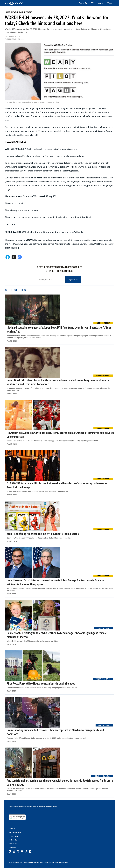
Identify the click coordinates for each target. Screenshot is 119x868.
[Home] (14, 3)
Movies (100, 3)
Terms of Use (13, 844)
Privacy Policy (13, 836)
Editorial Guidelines (15, 832)
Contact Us (12, 848)
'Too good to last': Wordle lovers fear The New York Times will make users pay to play (45, 156)
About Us (12, 829)
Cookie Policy (13, 840)
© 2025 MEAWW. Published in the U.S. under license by (27, 806)
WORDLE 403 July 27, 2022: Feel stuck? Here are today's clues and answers (41, 149)
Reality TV (83, 3)
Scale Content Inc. (51, 806)
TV (92, 3)
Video (110, 3)
